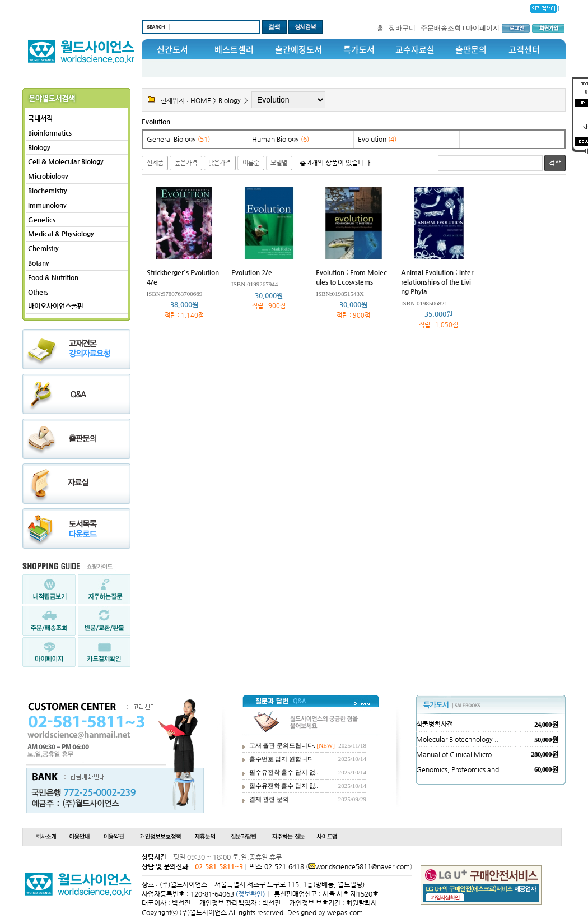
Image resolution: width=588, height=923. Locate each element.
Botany (39, 263)
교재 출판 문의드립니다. (282, 745)
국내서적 (40, 118)
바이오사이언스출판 (56, 306)
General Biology (178, 139)
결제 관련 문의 (269, 799)
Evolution (156, 122)
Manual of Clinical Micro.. (456, 754)
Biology (39, 147)
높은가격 (186, 163)
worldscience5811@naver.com (363, 866)
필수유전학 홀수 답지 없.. (284, 772)
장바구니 (402, 28)
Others (38, 292)
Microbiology (48, 176)
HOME (201, 100)
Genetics (42, 220)
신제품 (155, 163)
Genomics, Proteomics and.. (460, 769)
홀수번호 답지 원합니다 (282, 759)
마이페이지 (483, 28)
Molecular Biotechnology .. (458, 739)
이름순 (251, 163)
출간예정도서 (298, 49)
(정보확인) (250, 894)
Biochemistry (48, 191)
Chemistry (43, 248)
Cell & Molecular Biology (66, 161)
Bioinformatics (50, 133)
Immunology (47, 205)
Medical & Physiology (61, 234)
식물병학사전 (435, 724)
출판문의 (471, 49)
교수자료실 (415, 49)
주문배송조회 (441, 28)
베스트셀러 (234, 49)
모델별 (279, 163)
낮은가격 (220, 163)
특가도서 (359, 49)
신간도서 (172, 49)
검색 (555, 163)
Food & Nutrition (53, 277)
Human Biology (281, 139)
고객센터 (524, 49)
